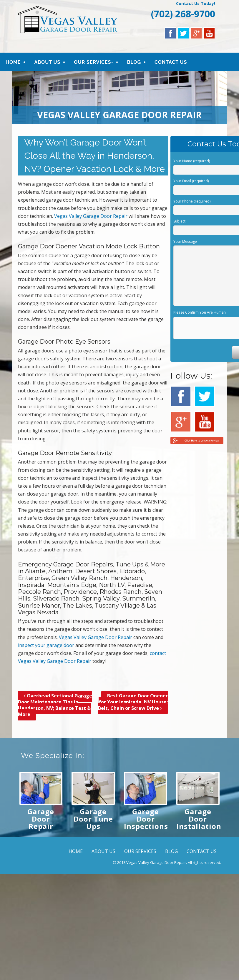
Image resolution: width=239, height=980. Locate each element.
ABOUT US (47, 62)
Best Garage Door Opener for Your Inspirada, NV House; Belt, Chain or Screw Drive (133, 702)
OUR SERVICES (92, 62)
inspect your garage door (46, 645)
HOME (13, 62)
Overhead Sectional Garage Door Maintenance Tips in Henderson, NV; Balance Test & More (55, 705)
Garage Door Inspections (146, 819)
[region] (120, 97)
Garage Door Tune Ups (93, 819)
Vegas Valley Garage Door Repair (91, 216)
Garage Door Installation (199, 819)
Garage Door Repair (41, 819)
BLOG (134, 62)
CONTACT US (171, 62)
